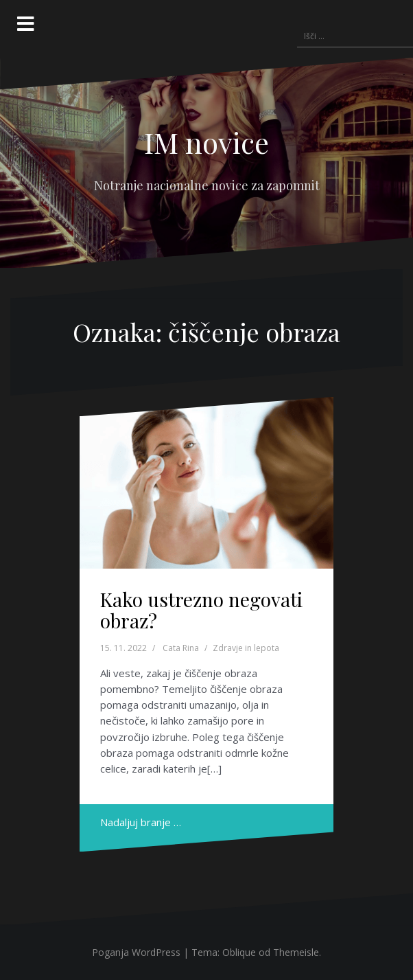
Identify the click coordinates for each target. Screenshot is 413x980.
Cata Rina (181, 648)
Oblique (239, 952)
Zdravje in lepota (246, 648)
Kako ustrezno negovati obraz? (201, 610)
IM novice (206, 142)
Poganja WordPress (136, 952)
